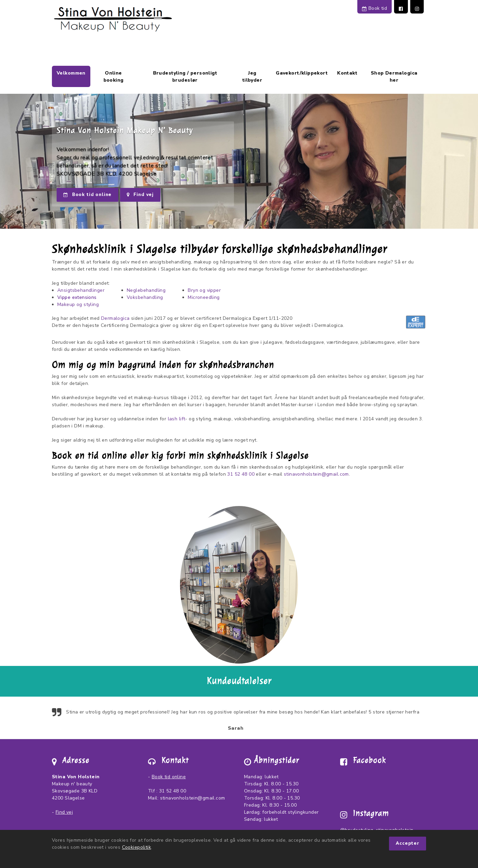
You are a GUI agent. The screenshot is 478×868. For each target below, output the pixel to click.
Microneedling (204, 297)
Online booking (114, 77)
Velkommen (71, 73)
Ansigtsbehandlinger (81, 290)
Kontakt (347, 73)
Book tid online (87, 195)
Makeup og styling (78, 304)
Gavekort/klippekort (302, 73)
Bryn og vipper (204, 290)
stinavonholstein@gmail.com (316, 474)
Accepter (408, 843)
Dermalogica (115, 318)
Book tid (375, 8)
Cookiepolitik (137, 847)
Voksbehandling (145, 297)
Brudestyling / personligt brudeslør (185, 77)
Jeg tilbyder (252, 77)
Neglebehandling (146, 290)
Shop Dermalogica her (394, 77)
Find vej (140, 195)
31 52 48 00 (241, 474)
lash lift (177, 419)
